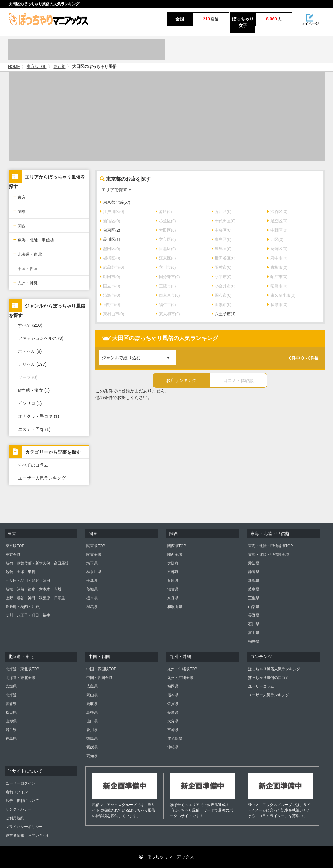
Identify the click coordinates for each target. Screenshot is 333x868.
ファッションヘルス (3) (41, 338)
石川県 (254, 624)
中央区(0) (222, 230)
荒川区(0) (222, 212)
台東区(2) (110, 230)
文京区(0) (166, 239)
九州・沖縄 (26, 282)
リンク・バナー (19, 809)
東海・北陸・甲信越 (34, 239)
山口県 (92, 721)
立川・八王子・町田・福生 (28, 615)
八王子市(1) (224, 314)
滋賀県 (173, 589)
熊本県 (173, 695)
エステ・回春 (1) (34, 429)
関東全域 (94, 555)
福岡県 (173, 686)
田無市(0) (222, 305)
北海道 (11, 695)
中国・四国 (26, 268)
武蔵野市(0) (112, 267)
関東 (20, 211)
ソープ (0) (28, 377)
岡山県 (92, 695)
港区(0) (164, 212)
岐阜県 (254, 589)
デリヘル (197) (32, 364)
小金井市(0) (224, 286)
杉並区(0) (166, 221)
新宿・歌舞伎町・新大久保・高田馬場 (37, 563)
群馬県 (92, 607)
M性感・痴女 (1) (34, 390)
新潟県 (254, 581)
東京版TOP (37, 67)
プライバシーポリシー (24, 827)
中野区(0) (277, 230)
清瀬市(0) (110, 295)
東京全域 (13, 555)
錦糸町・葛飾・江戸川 (24, 607)
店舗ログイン (17, 792)
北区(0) (275, 239)
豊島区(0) (222, 239)
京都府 (173, 572)
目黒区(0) (166, 249)
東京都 (59, 67)
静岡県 (254, 572)
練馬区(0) (222, 249)
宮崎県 (173, 730)
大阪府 (173, 563)
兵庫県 (173, 581)
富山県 (254, 633)
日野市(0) (110, 305)
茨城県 (92, 589)
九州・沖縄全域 (180, 678)
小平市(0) (222, 277)
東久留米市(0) (281, 295)
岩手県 (11, 730)
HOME (14, 67)
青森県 (11, 704)
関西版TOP (177, 546)
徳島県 (92, 738)
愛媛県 (92, 747)
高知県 (92, 756)
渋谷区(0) (277, 212)
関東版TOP (96, 546)
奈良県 (173, 598)
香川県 (92, 730)
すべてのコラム (33, 465)
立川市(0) (166, 267)
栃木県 (92, 598)
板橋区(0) (110, 258)
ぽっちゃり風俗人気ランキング (274, 669)
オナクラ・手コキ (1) (39, 416)
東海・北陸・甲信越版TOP (270, 546)
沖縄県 (173, 747)
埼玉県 (92, 563)
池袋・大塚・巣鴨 (20, 572)
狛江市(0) (277, 277)
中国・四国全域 (99, 678)
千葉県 (92, 581)
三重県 (254, 598)
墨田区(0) (110, 249)
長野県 (254, 615)
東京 (20, 197)
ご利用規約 (15, 818)
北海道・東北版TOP (22, 669)
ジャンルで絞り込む (139, 355)
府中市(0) (277, 258)
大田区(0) (166, 230)
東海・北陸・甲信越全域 (269, 555)
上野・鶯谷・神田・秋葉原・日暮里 (35, 598)
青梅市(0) (277, 267)
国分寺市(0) (168, 277)
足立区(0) (277, 221)
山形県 (11, 721)
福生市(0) (166, 305)
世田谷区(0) (224, 258)
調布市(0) (222, 295)
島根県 (92, 712)
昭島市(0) (277, 286)
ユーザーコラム (261, 686)
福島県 (11, 738)
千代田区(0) (224, 221)
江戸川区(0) (112, 212)
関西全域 (175, 555)
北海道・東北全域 (20, 678)
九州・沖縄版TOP (182, 669)
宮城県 (11, 686)
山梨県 (254, 607)
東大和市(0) (168, 314)
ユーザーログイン (20, 783)
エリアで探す (116, 190)
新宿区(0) (110, 221)
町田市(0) (110, 277)
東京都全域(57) (115, 202)
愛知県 (254, 563)
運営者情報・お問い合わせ (28, 835)
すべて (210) (30, 325)
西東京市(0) (168, 295)
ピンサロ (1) (30, 403)
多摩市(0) (277, 305)
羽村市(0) (222, 267)
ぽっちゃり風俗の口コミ (269, 678)
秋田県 (11, 712)
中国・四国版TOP (101, 669)
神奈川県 (94, 572)
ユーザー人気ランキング (42, 478)
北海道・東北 (28, 254)
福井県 (254, 641)
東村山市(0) (112, 314)
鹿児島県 (175, 738)
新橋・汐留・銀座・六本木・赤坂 (33, 589)
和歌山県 (175, 607)
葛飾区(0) (277, 249)
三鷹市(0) (166, 286)
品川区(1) (110, 239)
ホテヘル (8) (30, 351)
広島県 (92, 686)
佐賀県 (173, 704)
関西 (20, 225)
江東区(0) (166, 258)
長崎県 (173, 712)
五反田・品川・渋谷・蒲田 (28, 581)
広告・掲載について (22, 801)
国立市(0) (110, 286)
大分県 (173, 721)
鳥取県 (92, 704)
